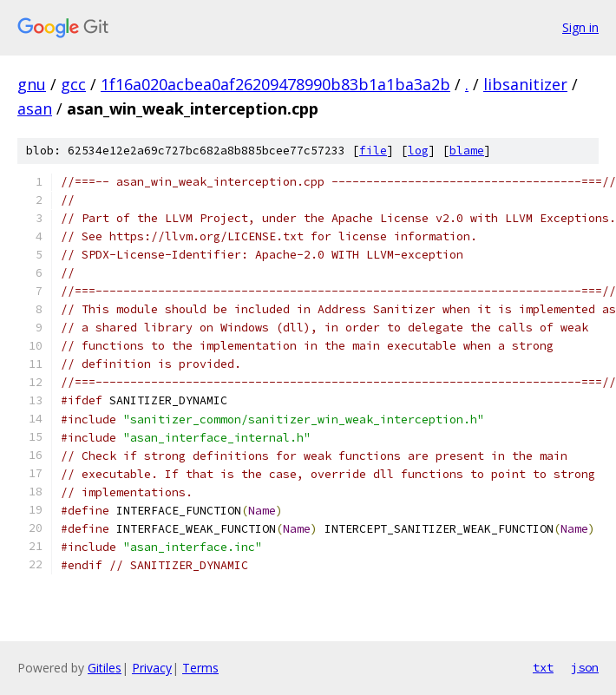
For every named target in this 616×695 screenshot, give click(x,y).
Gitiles (105, 668)
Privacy (152, 668)
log (418, 151)
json (585, 667)
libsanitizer (525, 84)
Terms (200, 668)
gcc (73, 84)
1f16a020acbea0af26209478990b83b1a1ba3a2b (275, 84)
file (373, 151)
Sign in (580, 27)
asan (35, 108)
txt (543, 667)
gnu (32, 84)
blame (467, 151)
